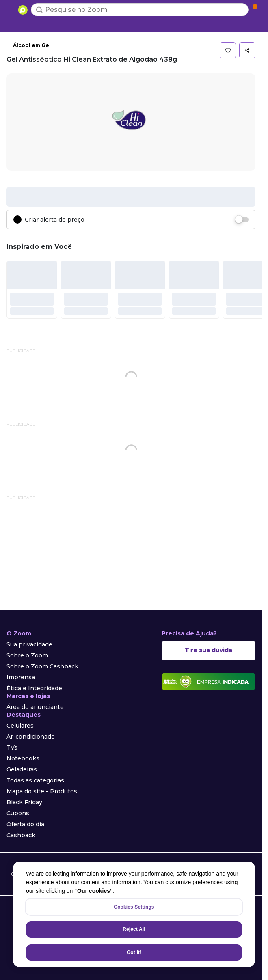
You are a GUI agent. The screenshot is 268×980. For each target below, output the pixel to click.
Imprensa (21, 677)
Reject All (134, 929)
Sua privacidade (29, 644)
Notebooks (23, 758)
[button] (228, 50)
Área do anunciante (35, 707)
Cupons (18, 813)
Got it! (134, 952)
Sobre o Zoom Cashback (42, 666)
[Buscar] (39, 10)
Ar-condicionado (31, 737)
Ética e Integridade (34, 688)
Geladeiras (22, 769)
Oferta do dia (25, 824)
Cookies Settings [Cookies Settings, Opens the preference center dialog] (134, 907)
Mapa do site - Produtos (42, 791)
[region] (134, 914)
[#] (32, 289)
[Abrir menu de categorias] (11, 9)
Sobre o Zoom (27, 655)
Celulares (20, 726)
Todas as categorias (35, 780)
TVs (12, 747)
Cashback (21, 835)
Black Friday (24, 802)
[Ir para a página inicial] (23, 10)
